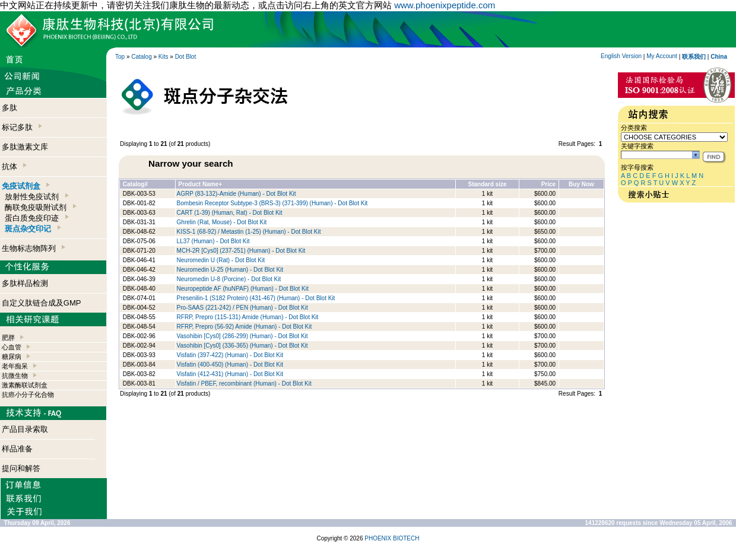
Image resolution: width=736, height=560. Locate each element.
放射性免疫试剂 (37, 197)
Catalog (141, 57)
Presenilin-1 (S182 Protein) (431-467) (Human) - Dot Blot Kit (256, 298)
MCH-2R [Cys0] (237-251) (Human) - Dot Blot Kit (241, 251)
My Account (662, 56)
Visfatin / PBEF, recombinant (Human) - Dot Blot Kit (244, 384)
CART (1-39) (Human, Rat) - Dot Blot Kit (230, 213)
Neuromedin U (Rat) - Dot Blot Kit (221, 260)
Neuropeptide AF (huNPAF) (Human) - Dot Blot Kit (243, 289)
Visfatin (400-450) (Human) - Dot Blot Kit (230, 365)
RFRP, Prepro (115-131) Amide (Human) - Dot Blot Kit (248, 317)
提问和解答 (21, 468)
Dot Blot (186, 57)
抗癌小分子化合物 (28, 394)
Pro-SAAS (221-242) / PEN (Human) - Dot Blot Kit (242, 308)
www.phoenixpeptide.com (445, 5)
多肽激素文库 (25, 147)
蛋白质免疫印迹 (37, 218)
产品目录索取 (25, 429)
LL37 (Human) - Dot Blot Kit (213, 241)
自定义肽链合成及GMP (42, 303)
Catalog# (135, 184)
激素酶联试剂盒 (25, 385)
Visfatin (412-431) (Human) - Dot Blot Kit (230, 374)
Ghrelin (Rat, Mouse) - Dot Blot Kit (222, 222)
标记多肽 (22, 127)
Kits (164, 57)
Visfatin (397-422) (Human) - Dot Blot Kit (230, 355)
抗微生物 (15, 376)
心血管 (12, 347)
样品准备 (17, 449)
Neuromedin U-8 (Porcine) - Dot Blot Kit (229, 279)
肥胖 (8, 338)
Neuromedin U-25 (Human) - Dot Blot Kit (230, 270)
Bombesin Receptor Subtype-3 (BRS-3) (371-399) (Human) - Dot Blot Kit (272, 203)
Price (548, 184)
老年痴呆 (15, 366)
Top (120, 57)
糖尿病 (12, 357)
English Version (621, 56)
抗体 (14, 166)
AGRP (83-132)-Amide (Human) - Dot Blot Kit (237, 194)
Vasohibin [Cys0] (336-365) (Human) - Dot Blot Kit (242, 346)
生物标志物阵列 (34, 248)
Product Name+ (200, 184)
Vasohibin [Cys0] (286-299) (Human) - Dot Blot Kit (242, 336)
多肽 (9, 108)
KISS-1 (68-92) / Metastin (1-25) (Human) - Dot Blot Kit (249, 232)
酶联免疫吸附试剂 (40, 207)
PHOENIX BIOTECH (392, 538)
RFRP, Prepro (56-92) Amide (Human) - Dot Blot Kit (245, 327)
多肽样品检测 (25, 283)
